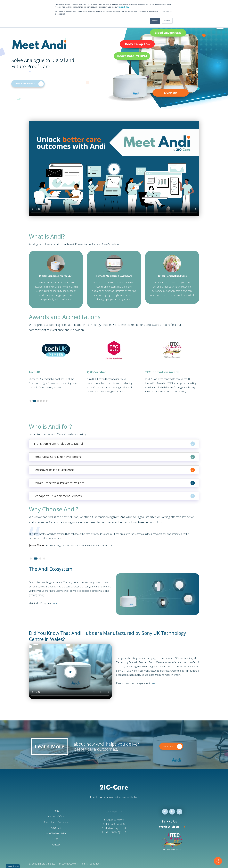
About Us (56, 828)
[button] (30, 401)
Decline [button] (167, 21)
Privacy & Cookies (68, 864)
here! (55, 603)
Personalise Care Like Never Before (114, 457)
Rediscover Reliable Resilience (114, 470)
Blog (56, 839)
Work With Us (172, 827)
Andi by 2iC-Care (56, 816)
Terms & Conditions (90, 864)
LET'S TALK (173, 746)
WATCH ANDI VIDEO (29, 84)
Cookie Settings (13, 866)
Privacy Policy (123, 7)
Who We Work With (56, 833)
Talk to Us (172, 821)
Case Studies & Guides (56, 822)
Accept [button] (155, 21)
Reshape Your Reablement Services (114, 496)
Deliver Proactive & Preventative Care (114, 483)
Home (56, 811)
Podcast (56, 845)
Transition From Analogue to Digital (114, 444)
